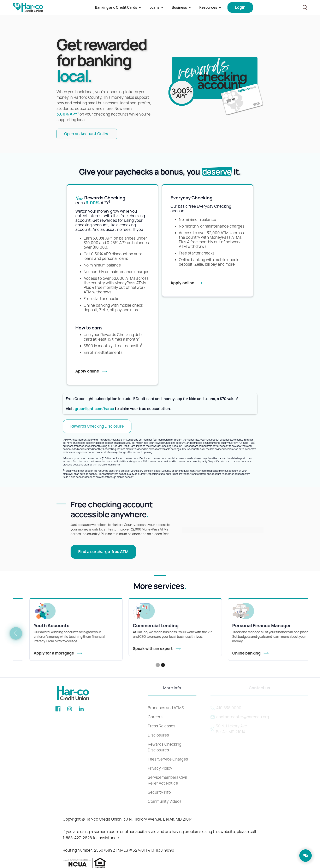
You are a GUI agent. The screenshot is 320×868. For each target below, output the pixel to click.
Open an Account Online (87, 134)
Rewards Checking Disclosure (97, 426)
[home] (28, 8)
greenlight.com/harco (94, 409)
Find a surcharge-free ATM (103, 552)
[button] (118, 8)
